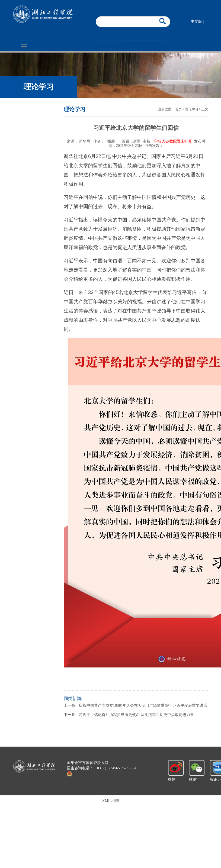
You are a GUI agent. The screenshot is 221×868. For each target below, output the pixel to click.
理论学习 (192, 109)
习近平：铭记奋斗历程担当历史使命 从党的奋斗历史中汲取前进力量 (136, 715)
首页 (178, 109)
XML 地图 (110, 801)
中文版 (196, 22)
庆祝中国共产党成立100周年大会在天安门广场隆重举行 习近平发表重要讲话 (143, 706)
